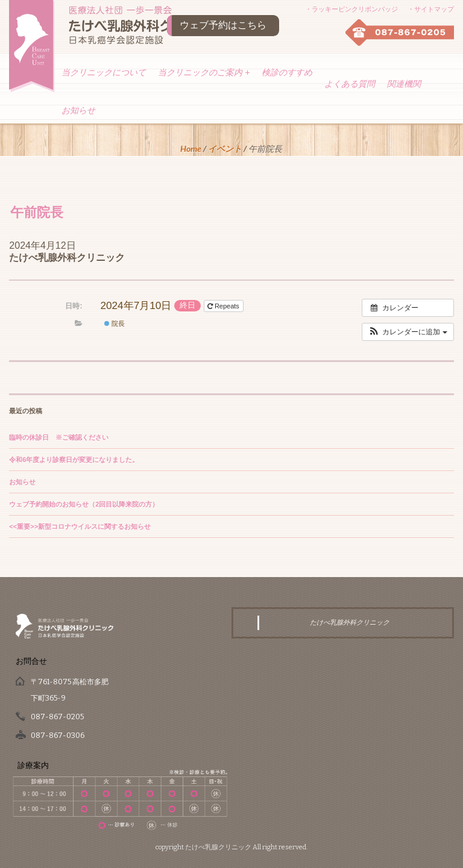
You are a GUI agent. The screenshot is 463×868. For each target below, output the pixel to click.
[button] (408, 332)
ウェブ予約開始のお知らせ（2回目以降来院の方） (84, 504)
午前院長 (37, 212)
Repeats (224, 306)
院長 (115, 323)
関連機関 (404, 84)
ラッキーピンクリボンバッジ (355, 9)
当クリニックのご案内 (204, 72)
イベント (225, 148)
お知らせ (78, 110)
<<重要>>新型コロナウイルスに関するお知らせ (80, 526)
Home (191, 148)
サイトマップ (434, 9)
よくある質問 (350, 84)
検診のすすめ (287, 72)
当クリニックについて (104, 72)
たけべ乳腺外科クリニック (67, 258)
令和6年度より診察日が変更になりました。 (74, 460)
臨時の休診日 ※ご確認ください (59, 437)
